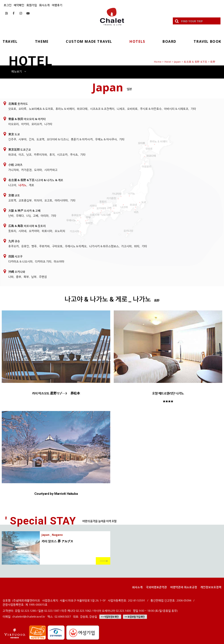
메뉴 (19, 71)
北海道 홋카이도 (18, 104)
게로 (31, 185)
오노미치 (60, 231)
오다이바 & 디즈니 (58, 139)
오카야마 (34, 231)
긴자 (31, 139)
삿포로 (12, 109)
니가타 (48, 124)
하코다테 (82, 109)
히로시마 (47, 231)
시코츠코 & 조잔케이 (102, 109)
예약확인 (19, 5)
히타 (137, 246)
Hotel (168, 62)
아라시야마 (61, 200)
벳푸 (34, 246)
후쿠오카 (14, 246)
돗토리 (12, 231)
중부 (19, 277)
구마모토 (57, 246)
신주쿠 (12, 139)
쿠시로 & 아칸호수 (151, 109)
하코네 (12, 154)
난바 (11, 216)
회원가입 (32, 5)
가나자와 (14, 170)
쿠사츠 (74, 154)
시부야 (23, 139)
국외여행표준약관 (156, 587)
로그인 (8, 5)
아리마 (45, 216)
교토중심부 (25, 200)
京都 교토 (14, 195)
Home (158, 62)
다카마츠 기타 (43, 261)
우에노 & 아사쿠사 (106, 139)
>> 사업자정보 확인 (110, 617)
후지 (52, 154)
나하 (11, 277)
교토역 (12, 200)
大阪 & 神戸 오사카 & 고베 (24, 211)
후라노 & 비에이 (65, 109)
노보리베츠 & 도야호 (41, 109)
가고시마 (126, 246)
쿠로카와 (44, 246)
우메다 (20, 216)
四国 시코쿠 (15, 256)
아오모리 (14, 124)
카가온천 (26, 170)
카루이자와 (40, 154)
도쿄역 (40, 139)
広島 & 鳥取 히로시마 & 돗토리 (27, 226)
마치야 (38, 200)
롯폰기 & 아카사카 (82, 139)
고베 (36, 216)
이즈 (21, 154)
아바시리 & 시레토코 (176, 109)
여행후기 (57, 5)
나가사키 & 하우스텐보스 (104, 246)
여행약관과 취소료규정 (184, 587)
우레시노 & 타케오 (76, 246)
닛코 (29, 154)
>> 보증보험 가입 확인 (135, 617)
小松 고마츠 (15, 165)
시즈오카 (62, 154)
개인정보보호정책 (211, 587)
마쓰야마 (59, 261)
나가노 (23, 185)
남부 (34, 277)
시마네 (23, 231)
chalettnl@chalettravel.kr (29, 617)
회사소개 (44, 5)
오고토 (48, 200)
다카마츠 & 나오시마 (20, 261)
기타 (193, 109)
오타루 (23, 109)
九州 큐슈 (14, 241)
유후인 (25, 246)
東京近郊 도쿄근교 (20, 149)
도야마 (38, 170)
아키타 (25, 124)
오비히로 (132, 109)
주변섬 (43, 277)
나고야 (12, 185)
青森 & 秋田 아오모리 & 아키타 (27, 119)
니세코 (121, 109)
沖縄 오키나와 (17, 272)
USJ (28, 216)
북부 (26, 277)
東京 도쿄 (14, 134)
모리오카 (37, 124)
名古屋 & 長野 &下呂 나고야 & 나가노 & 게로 (36, 180)
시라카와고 (51, 170)
